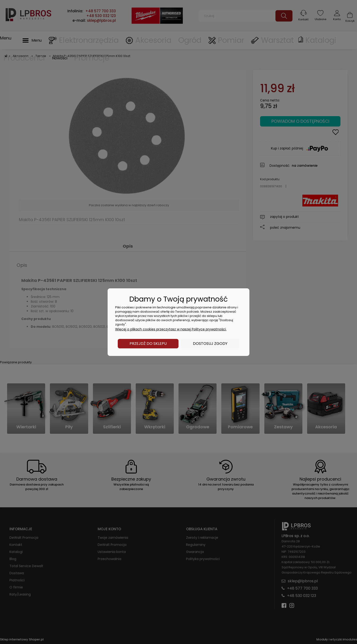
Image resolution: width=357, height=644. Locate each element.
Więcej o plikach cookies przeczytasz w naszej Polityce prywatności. (171, 329)
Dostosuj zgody (210, 344)
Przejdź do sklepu (148, 344)
